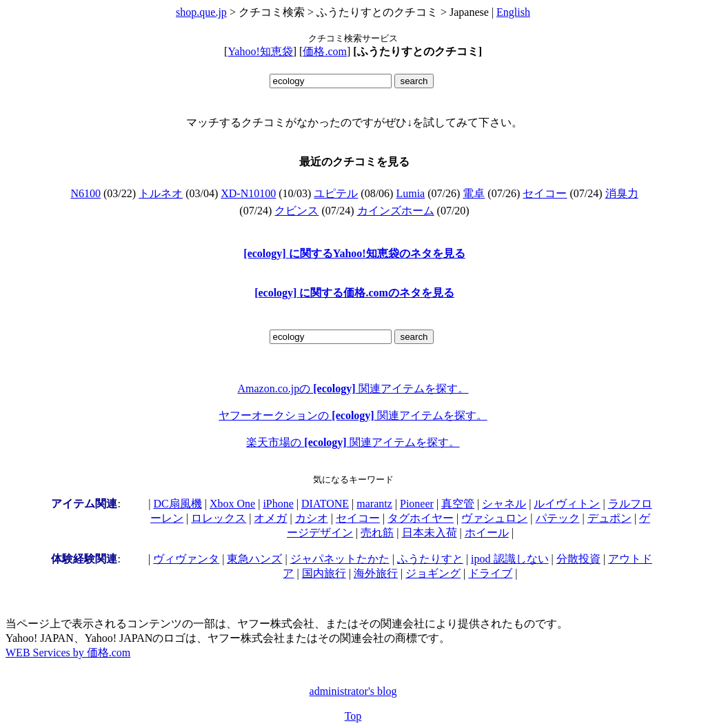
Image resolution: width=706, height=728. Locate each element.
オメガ (270, 518)
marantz (374, 504)
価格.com (325, 51)
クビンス (296, 211)
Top (353, 716)
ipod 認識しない (510, 559)
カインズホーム (396, 211)
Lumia (410, 193)
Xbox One (232, 504)
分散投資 (578, 559)
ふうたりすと (430, 559)
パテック (558, 518)
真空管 (458, 504)
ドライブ (490, 573)
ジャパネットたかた (340, 559)
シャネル (504, 504)
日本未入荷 (430, 533)
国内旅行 (324, 573)
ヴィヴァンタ (186, 559)
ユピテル (336, 193)
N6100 (85, 193)
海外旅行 (376, 573)
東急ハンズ (254, 559)
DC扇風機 (178, 504)
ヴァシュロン (494, 518)
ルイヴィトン (567, 504)
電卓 (474, 193)
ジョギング (433, 573)
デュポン (609, 518)
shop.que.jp (201, 12)
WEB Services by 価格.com (68, 653)
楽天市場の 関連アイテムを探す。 (353, 442)
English (513, 12)
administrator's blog (353, 691)
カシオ (312, 518)
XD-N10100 (248, 193)
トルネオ (161, 193)
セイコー (545, 193)
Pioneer (417, 504)
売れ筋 (377, 533)
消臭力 (622, 193)
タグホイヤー (421, 518)
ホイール (487, 533)
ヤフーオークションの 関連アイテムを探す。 (353, 415)
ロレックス (219, 518)
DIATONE (325, 504)
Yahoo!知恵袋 (260, 51)
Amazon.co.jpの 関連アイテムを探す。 (353, 388)
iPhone (278, 504)
